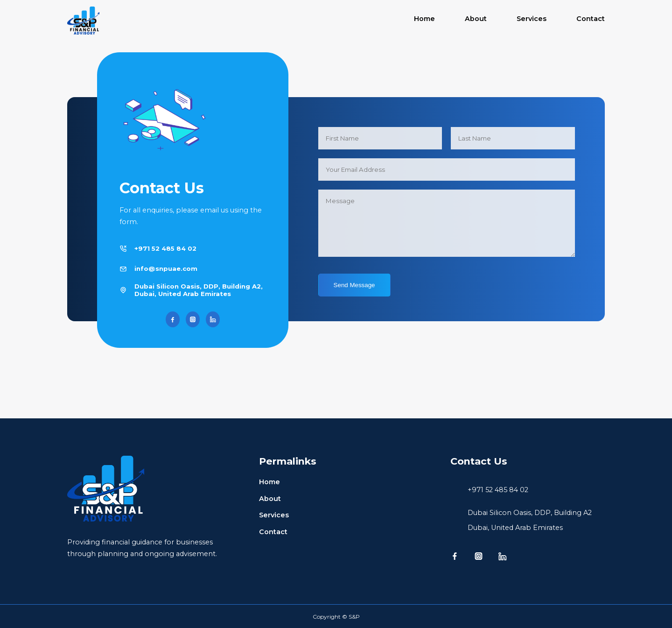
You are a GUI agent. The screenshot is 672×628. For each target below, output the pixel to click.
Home (424, 19)
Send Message (354, 285)
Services (532, 19)
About (476, 19)
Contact (591, 19)
